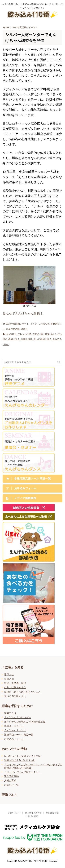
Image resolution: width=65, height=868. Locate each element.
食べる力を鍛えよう (15, 696)
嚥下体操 (45, 334)
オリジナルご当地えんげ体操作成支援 (25, 722)
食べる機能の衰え (42, 339)
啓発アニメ (10, 713)
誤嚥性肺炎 (26, 339)
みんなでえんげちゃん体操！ (23, 313)
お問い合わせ (14, 813)
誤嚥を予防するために (17, 706)
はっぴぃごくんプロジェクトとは (22, 756)
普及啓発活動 (13, 329)
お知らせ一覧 (11, 785)
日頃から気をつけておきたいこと (22, 692)
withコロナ (11, 334)
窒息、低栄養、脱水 (15, 683)
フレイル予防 (25, 334)
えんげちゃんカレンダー (18, 717)
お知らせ (45, 324)
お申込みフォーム (14, 739)
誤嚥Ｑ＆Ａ (9, 795)
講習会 (24, 329)
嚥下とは (9, 674)
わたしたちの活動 (14, 749)
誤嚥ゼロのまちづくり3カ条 (19, 760)
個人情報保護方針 (33, 813)
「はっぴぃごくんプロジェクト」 (22, 772)
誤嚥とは (9, 679)
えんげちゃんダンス (15, 730)
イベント (35, 324)
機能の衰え (14, 339)
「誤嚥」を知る (13, 667)
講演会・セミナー (14, 726)
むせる (36, 334)
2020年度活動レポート (17, 324)
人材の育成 (10, 781)
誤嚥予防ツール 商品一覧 (19, 735)
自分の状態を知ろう (15, 687)
